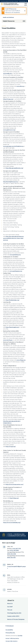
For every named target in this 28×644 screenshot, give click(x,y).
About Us (10, 603)
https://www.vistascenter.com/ (14, 484)
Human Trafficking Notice (12, 638)
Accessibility (9, 630)
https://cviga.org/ (8, 99)
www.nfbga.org (21, 360)
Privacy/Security (10, 633)
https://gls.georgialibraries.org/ (14, 168)
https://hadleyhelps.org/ (12, 300)
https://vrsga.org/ (11, 447)
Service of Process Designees (16, 619)
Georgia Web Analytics (12, 641)
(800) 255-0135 (11, 558)
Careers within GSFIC (13, 616)
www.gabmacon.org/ (9, 130)
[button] (24, 21)
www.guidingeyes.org (16, 271)
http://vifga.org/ (14, 498)
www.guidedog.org (15, 255)
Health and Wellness (8, 17)
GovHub (20, 636)
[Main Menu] (25, 4)
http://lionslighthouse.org (10, 182)
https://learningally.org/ (12, 327)
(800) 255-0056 (12, 554)
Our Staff (10, 607)
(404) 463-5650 (14, 550)
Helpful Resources (9, 21)
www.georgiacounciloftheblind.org (13, 146)
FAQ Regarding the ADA (14, 613)
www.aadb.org (7, 73)
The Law (10, 610)
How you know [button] (22, 1)
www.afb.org (20, 86)
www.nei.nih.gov (8, 340)
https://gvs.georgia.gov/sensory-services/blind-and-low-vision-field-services (14, 238)
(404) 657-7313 (17, 549)
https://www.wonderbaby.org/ (12, 523)
